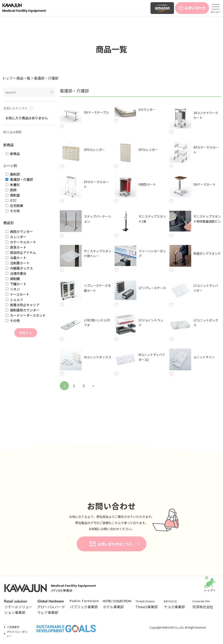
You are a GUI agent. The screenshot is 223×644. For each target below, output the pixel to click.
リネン (13, 289)
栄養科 (13, 185)
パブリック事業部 (84, 605)
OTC (11, 200)
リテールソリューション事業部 (19, 607)
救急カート (16, 247)
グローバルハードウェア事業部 (52, 607)
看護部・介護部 (19, 179)
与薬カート (16, 258)
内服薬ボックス (19, 268)
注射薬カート (18, 263)
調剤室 (13, 195)
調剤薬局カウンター (22, 310)
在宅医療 (14, 206)
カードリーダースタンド (26, 315)
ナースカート (17, 294)
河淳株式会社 (204, 605)
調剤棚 (13, 279)
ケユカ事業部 (176, 605)
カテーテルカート (21, 242)
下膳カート (16, 284)
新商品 (13, 154)
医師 (11, 190)
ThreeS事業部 (148, 605)
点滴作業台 (16, 273)
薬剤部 (13, 174)
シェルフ (14, 300)
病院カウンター (19, 231)
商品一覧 (111, 49)
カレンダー (16, 237)
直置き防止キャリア (22, 305)
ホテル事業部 (117, 605)
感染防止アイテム (21, 252)
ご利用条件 (13, 627)
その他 (13, 211)
